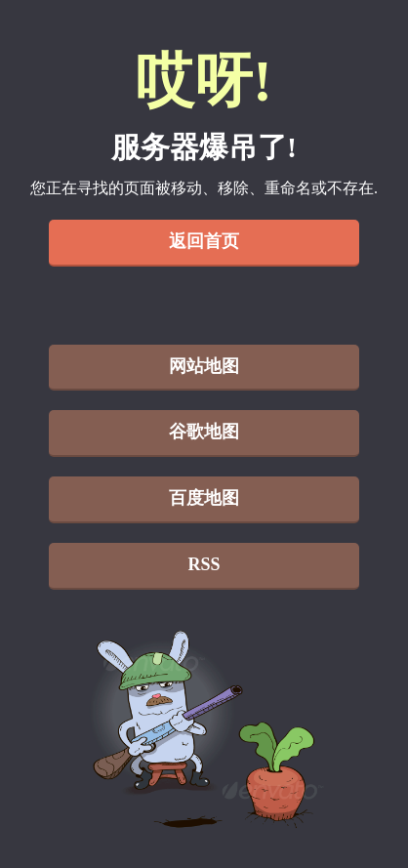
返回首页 (204, 241)
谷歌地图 (204, 432)
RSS (204, 564)
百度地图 (204, 498)
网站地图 (204, 366)
